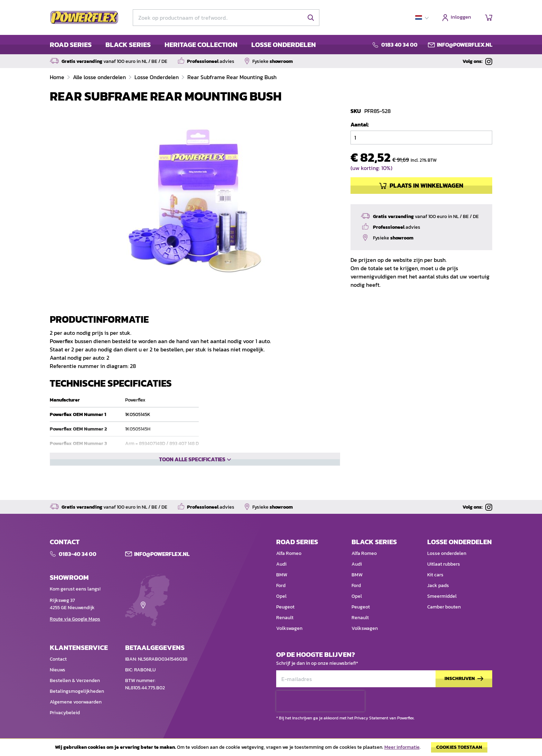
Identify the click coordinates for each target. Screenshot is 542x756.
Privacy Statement (371, 699)
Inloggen (461, 17)
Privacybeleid (65, 714)
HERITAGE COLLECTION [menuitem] (201, 45)
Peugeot (285, 608)
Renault (285, 619)
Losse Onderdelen (157, 77)
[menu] (183, 45)
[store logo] (84, 18)
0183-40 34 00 (78, 555)
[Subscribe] (464, 680)
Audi (281, 565)
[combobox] (226, 18)
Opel (281, 598)
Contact (58, 660)
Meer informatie (402, 747)
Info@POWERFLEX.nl (162, 555)
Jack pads (438, 587)
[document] (271, 749)
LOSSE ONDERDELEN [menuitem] (284, 45)
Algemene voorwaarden (76, 703)
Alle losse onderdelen (100, 77)
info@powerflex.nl (465, 45)
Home (58, 77)
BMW (282, 576)
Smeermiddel (442, 598)
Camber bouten (444, 608)
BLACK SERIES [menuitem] (128, 45)
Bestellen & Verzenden (75, 682)
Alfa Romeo (289, 555)
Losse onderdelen (447, 555)
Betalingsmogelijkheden (77, 693)
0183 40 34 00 (399, 45)
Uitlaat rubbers (444, 565)
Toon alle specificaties (192, 483)
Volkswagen (289, 630)
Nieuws (58, 671)
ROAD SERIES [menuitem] (71, 45)
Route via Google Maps (75, 620)
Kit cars (435, 576)
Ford (281, 587)
